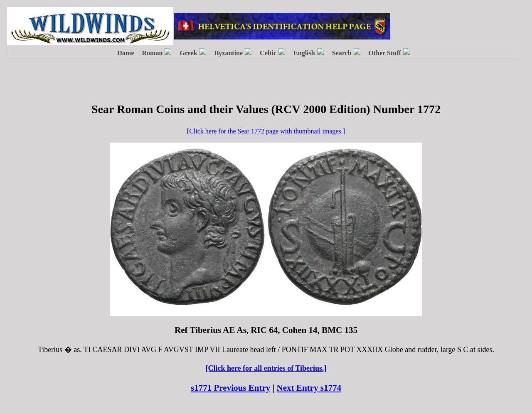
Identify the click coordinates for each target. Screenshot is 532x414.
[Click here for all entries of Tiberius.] (266, 368)
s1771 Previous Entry (230, 388)
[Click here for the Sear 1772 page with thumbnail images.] (266, 131)
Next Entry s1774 (309, 388)
